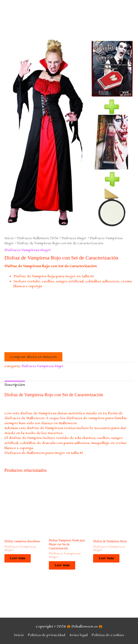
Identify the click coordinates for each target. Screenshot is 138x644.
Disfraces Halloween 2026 (38, 238)
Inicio (9, 238)
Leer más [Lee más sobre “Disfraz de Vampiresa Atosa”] (106, 558)
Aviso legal (79, 635)
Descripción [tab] (15, 385)
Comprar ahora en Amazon (33, 357)
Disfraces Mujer (74, 238)
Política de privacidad (47, 635)
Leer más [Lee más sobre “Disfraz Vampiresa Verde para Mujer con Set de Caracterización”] (62, 565)
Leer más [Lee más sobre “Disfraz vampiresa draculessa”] (18, 558)
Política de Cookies (108, 635)
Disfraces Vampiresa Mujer (28, 250)
